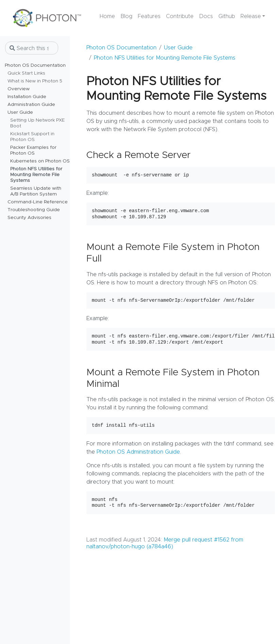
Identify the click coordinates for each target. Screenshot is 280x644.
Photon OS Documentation (121, 48)
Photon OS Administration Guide (138, 452)
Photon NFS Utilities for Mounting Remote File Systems (165, 58)
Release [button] (251, 16)
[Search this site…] (32, 48)
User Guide (178, 48)
